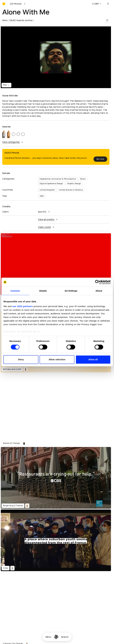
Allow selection (57, 360)
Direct (83, 179)
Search (65, 637)
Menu (48, 637)
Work (5, 20)
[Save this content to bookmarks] (107, 20)
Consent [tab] (15, 291)
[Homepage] (56, 637)
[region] (56, 264)
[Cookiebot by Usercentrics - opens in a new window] (97, 282)
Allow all (93, 360)
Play (6, 85)
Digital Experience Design (51, 184)
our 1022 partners (23, 306)
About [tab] (99, 291)
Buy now (100, 159)
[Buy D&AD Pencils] (17, 4)
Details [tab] (43, 291)
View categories (13, 142)
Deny (21, 360)
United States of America (71, 190)
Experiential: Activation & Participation (58, 179)
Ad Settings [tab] (71, 291)
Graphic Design (74, 184)
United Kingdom (47, 190)
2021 (42, 196)
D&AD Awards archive (21, 20)
